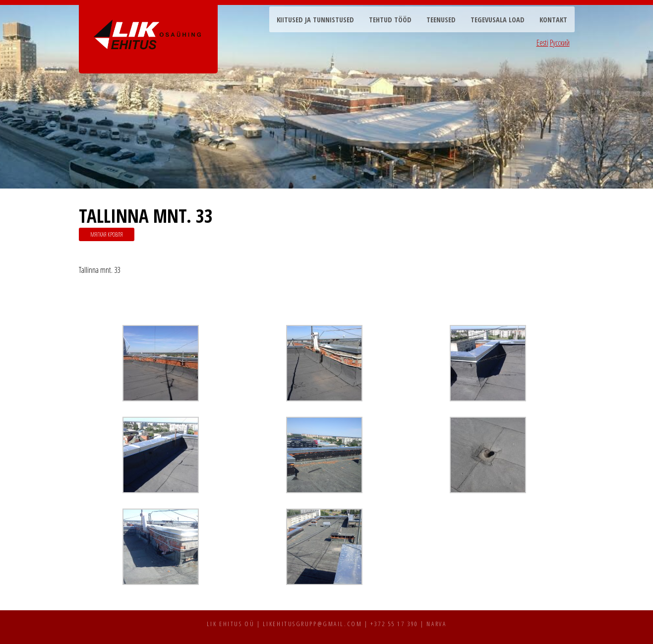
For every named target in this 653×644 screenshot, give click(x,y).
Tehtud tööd (390, 20)
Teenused (441, 20)
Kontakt (553, 20)
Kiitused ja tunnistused (315, 20)
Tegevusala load (498, 20)
